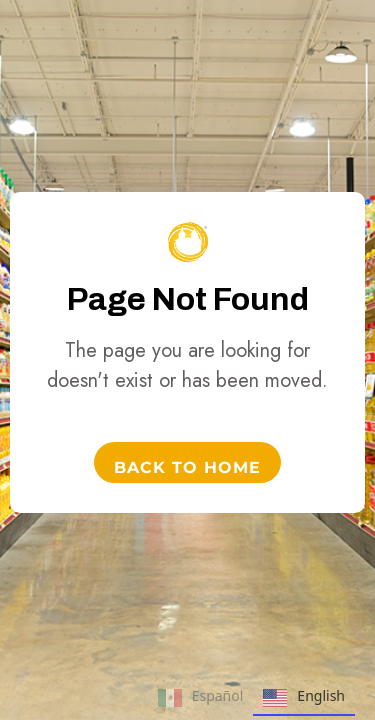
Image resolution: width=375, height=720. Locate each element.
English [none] (304, 698)
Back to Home (187, 467)
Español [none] (201, 698)
